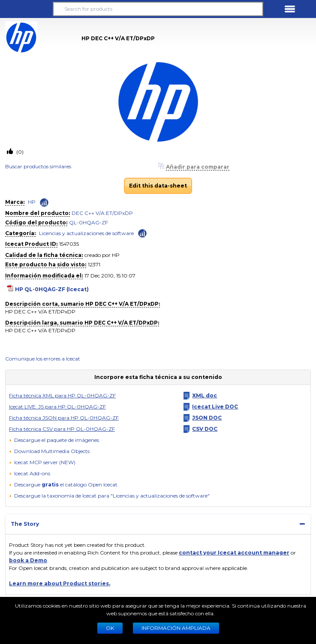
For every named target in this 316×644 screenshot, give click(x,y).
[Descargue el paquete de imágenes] (54, 440)
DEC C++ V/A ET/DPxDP (102, 213)
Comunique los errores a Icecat (43, 359)
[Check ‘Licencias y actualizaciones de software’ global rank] (142, 233)
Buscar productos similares (38, 166)
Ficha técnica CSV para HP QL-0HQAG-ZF (62, 429)
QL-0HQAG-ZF (89, 222)
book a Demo (28, 560)
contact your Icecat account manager (234, 553)
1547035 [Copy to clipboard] (69, 244)
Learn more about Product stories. (60, 583)
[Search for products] (158, 9)
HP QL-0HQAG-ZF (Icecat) (52, 289)
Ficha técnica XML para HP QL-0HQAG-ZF (62, 395)
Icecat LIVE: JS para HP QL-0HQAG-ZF (57, 407)
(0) (19, 152)
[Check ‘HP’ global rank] (44, 203)
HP (32, 202)
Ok (110, 628)
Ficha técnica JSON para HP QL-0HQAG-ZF (64, 418)
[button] (26, 9)
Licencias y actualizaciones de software (86, 233)
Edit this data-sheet (158, 186)
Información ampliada (176, 628)
